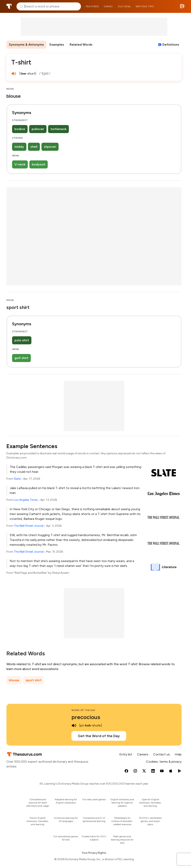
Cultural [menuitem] (124, 6)
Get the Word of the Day (99, 736)
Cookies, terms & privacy (164, 762)
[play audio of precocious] (74, 725)
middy (19, 147)
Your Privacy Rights (94, 853)
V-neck (20, 164)
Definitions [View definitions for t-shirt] (171, 45)
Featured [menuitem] (92, 6)
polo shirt (22, 340)
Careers (143, 754)
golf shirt (21, 358)
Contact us (162, 754)
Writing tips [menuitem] (145, 6)
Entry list (126, 754)
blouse (14, 680)
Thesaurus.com (9, 6)
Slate (17, 479)
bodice (20, 129)
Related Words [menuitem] (81, 45)
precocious (86, 717)
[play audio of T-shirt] (14, 74)
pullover (38, 129)
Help (178, 754)
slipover (50, 147)
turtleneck (58, 129)
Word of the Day (83, 710)
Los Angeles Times (26, 500)
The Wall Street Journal (29, 526)
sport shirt (34, 680)
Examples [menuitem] (57, 45)
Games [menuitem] (108, 6)
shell (34, 147)
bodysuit (39, 164)
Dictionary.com (182, 6)
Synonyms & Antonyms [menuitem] (26, 45)
